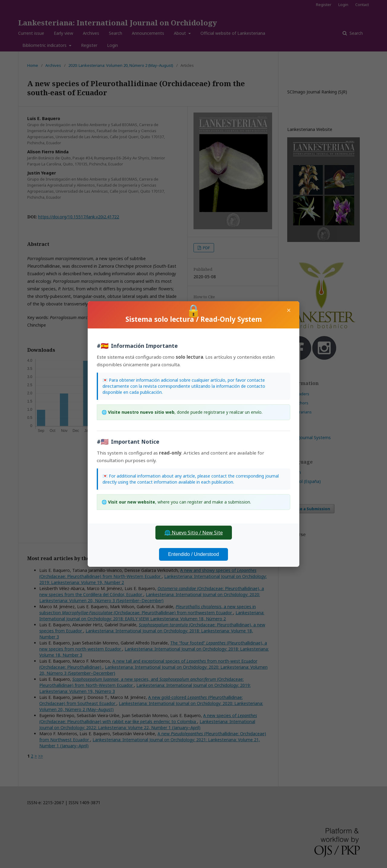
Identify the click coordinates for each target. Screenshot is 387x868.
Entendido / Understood (193, 554)
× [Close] (289, 310)
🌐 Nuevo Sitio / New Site (194, 533)
